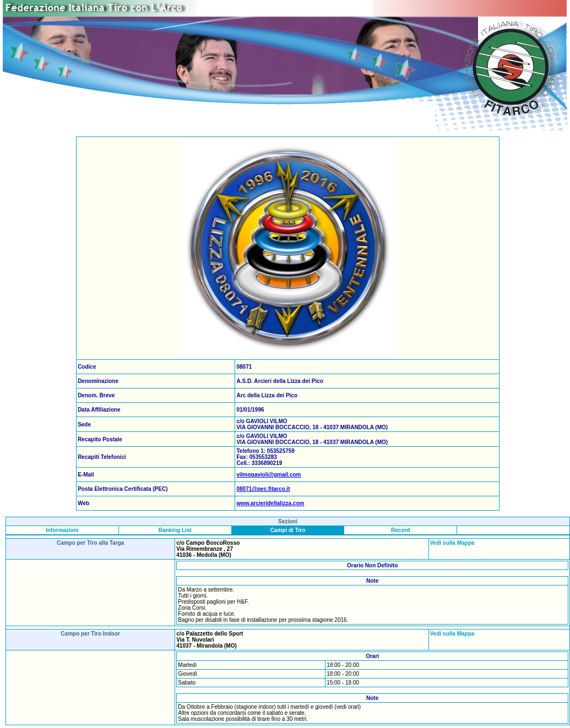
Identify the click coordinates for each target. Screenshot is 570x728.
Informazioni (62, 530)
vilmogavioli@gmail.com (268, 475)
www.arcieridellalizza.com (270, 503)
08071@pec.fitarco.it (263, 489)
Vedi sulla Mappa (452, 543)
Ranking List (175, 530)
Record (400, 530)
